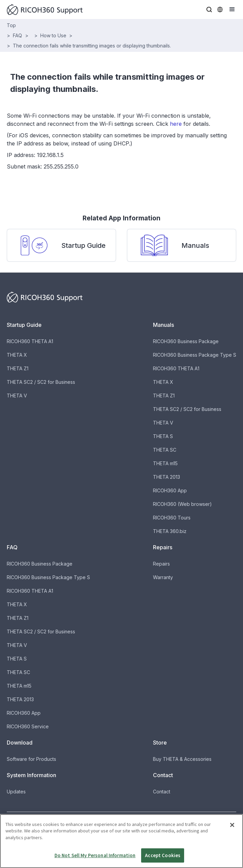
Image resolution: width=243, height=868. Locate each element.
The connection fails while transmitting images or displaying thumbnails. (92, 46)
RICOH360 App (170, 490)
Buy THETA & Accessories (182, 759)
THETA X (17, 355)
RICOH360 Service (28, 726)
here (176, 124)
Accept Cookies (163, 858)
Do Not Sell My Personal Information (95, 858)
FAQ (17, 35)
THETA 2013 (167, 477)
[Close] (232, 827)
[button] (209, 9)
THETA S (163, 436)
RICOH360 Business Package (186, 341)
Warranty (163, 577)
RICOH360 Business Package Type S (195, 355)
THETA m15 (165, 463)
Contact (162, 792)
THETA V (17, 396)
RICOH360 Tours (172, 518)
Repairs (161, 564)
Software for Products (31, 759)
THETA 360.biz (170, 531)
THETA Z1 (18, 368)
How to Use (53, 35)
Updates (16, 792)
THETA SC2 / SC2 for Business (41, 382)
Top (11, 25)
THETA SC (165, 450)
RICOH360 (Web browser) (182, 504)
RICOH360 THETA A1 (30, 341)
